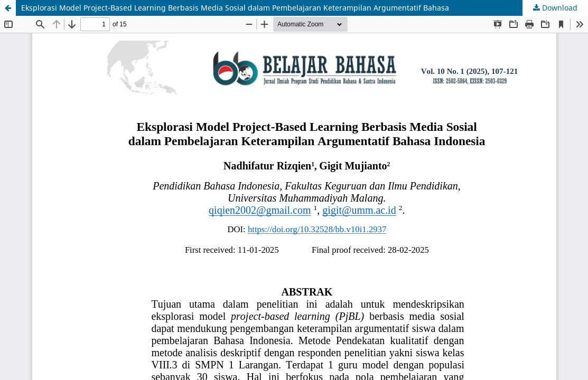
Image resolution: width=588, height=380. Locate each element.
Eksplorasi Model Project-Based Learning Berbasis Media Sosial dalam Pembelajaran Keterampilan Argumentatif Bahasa (235, 8)
